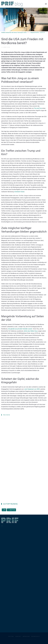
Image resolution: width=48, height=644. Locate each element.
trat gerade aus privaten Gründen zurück (20, 329)
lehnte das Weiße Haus (31, 331)
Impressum (26, 636)
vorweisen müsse (19, 192)
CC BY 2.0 (42, 32)
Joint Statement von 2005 (32, 389)
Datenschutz (36, 636)
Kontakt (18, 636)
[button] (46, 4)
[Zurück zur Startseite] (12, 4)
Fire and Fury (38, 108)
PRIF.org (11, 636)
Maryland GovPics (35, 32)
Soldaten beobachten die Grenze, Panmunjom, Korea (14, 32)
